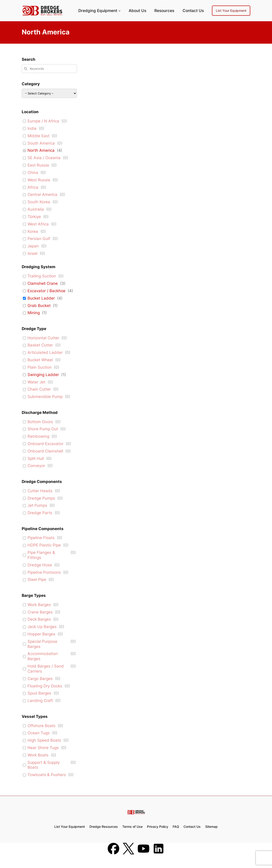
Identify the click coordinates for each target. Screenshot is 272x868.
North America (41, 150)
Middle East (38, 136)
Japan (33, 246)
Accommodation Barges (43, 656)
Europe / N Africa (43, 121)
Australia (36, 209)
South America (41, 143)
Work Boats (38, 755)
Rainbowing (38, 436)
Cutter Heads (40, 491)
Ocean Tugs (39, 733)
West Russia (39, 180)
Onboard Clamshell (45, 451)
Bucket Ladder (41, 298)
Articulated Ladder (45, 352)
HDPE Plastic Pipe (44, 545)
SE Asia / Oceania (44, 158)
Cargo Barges (40, 679)
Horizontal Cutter (43, 338)
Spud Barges (39, 693)
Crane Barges (40, 612)
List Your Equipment (231, 11)
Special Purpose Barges (42, 644)
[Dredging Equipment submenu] (119, 11)
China (33, 173)
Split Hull (36, 458)
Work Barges (39, 605)
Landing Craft (40, 701)
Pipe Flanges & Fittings (41, 555)
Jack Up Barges (42, 627)
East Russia (38, 165)
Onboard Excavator (45, 444)
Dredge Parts (40, 513)
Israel (32, 253)
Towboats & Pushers (47, 775)
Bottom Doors (40, 422)
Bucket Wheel (40, 360)
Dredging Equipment (98, 11)
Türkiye (34, 217)
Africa (33, 187)
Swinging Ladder (43, 375)
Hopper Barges (41, 634)
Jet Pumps (37, 505)
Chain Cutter (39, 389)
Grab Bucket (39, 306)
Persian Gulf (39, 239)
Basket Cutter (40, 345)
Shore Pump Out (43, 429)
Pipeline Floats (41, 538)
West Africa (38, 224)
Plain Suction (40, 367)
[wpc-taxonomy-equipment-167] (49, 93)
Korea (33, 231)
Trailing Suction (42, 276)
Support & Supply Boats (44, 765)
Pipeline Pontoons (44, 572)
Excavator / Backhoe (46, 291)
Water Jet (36, 382)
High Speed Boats (44, 740)
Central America (42, 194)
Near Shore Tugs (43, 748)
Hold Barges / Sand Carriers (46, 669)
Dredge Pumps (41, 498)
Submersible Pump (45, 397)
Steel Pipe (37, 580)
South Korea (39, 202)
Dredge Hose (40, 565)
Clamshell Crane (43, 283)
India (32, 128)
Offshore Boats (41, 726)
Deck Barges (39, 619)
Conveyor (36, 466)
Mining (34, 313)
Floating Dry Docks (45, 686)
